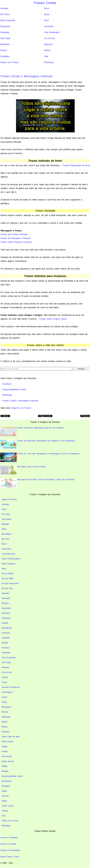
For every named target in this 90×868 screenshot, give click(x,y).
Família (5, 643)
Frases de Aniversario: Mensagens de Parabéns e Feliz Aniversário (38, 444)
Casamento (6, 549)
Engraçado (5, 26)
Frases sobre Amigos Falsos (53, 319)
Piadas (5, 747)
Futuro (4, 682)
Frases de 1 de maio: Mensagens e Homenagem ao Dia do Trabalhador (40, 457)
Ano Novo (5, 14)
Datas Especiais (8, 20)
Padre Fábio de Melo (11, 737)
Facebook (49, 26)
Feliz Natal (5, 38)
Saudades (5, 56)
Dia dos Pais (7, 588)
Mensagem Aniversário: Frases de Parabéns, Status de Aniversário (37, 483)
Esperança (6, 618)
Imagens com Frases (21, 408)
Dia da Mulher (8, 574)
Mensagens (7, 707)
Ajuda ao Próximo (9, 499)
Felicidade (6, 653)
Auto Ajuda (6, 519)
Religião (5, 771)
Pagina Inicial (45, 416)
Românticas (7, 781)
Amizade (4, 8)
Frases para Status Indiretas (14, 234)
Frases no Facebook (9, 838)
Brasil (47, 14)
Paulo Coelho (7, 742)
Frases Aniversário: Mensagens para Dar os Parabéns (32, 431)
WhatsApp (49, 62)
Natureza (48, 44)
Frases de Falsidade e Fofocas (16, 238)
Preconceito (7, 756)
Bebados (5, 524)
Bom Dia (5, 539)
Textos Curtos (7, 806)
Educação (6, 598)
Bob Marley (7, 534)
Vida (46, 56)
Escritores (6, 613)
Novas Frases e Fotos (10, 857)
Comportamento (8, 554)
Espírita (5, 623)
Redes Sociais (8, 761)
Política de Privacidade (10, 850)
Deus (46, 20)
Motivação (5, 44)
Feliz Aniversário (52, 32)
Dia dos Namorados (10, 583)
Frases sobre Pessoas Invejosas (16, 242)
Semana (5, 796)
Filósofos (5, 667)
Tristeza (5, 811)
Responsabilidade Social (12, 776)
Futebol (5, 677)
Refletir (47, 50)
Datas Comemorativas (11, 559)
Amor (47, 8)
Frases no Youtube (8, 844)
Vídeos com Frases (9, 62)
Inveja (4, 702)
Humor (4, 697)
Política (4, 50)
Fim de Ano (50, 38)
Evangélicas (7, 628)
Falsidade (5, 32)
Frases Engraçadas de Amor (76, 165)
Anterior (5, 416)
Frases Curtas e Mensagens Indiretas (27, 76)
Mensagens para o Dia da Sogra (23, 470)
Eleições (5, 603)
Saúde (4, 791)
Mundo (5, 722)
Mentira (5, 712)
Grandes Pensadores (11, 687)
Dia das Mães (8, 578)
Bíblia (4, 529)
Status (4, 801)
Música (5, 727)
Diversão (5, 593)
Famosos (6, 648)
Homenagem (7, 692)
